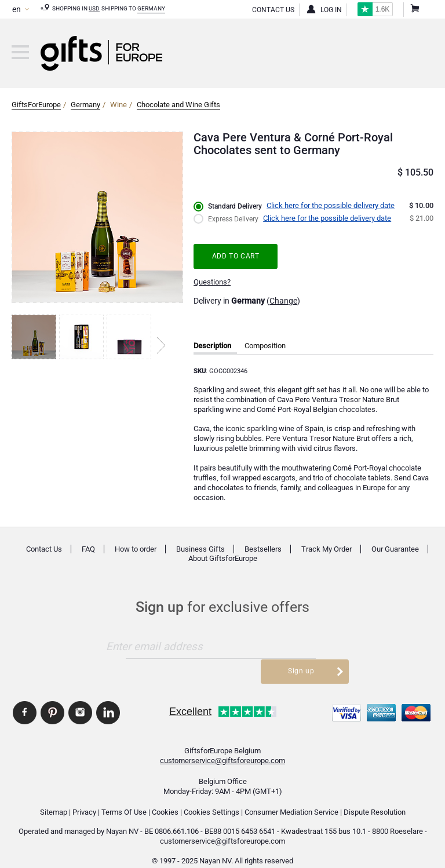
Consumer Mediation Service (291, 796)
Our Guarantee (395, 549)
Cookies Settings (211, 796)
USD (94, 8)
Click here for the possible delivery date (335, 205)
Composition (265, 346)
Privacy (84, 796)
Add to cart (238, 256)
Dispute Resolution (375, 796)
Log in (331, 10)
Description (212, 346)
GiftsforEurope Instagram (80, 697)
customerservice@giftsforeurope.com (222, 745)
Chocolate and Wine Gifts (178, 105)
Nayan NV (122, 816)
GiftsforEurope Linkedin (108, 697)
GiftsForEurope (36, 105)
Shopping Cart (414, 10)
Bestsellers (263, 549)
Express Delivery (235, 219)
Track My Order (327, 549)
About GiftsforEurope (223, 559)
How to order (136, 549)
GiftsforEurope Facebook (25, 697)
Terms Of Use (124, 796)
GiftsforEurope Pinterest (52, 697)
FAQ (88, 549)
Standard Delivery (237, 207)
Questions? (212, 282)
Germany (151, 8)
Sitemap (54, 796)
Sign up (307, 646)
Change (283, 301)
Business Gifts (200, 549)
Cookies (165, 796)
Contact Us (273, 10)
